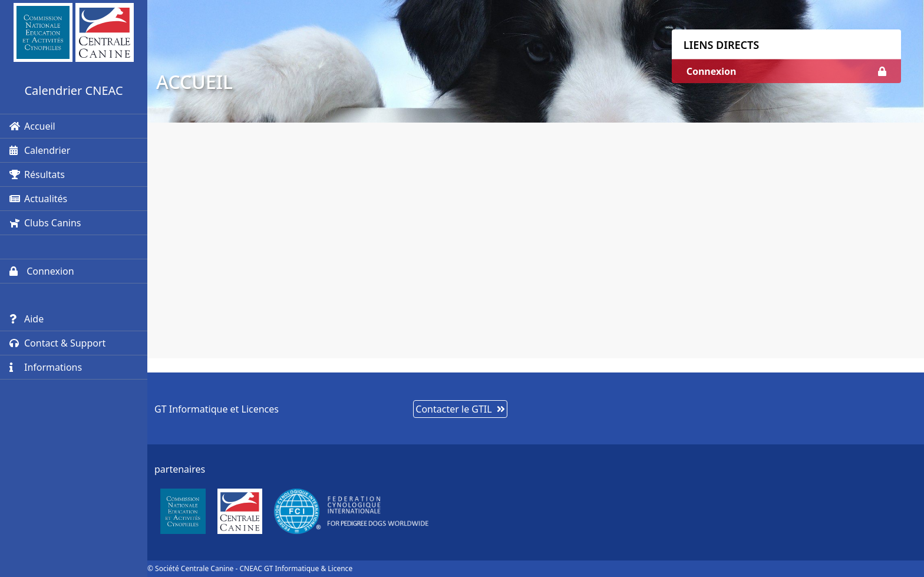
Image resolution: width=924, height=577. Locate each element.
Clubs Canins (45, 223)
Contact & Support (57, 343)
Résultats (37, 174)
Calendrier (40, 150)
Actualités (38, 199)
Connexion (42, 271)
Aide (27, 319)
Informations (46, 367)
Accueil (32, 126)
